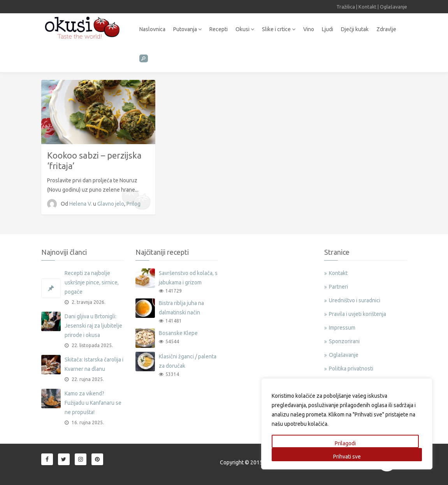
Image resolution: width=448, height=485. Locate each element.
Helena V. (81, 204)
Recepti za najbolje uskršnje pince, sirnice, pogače (92, 282)
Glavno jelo (111, 204)
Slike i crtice (279, 29)
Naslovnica (152, 29)
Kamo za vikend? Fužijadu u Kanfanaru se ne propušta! (93, 403)
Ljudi (328, 29)
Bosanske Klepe (178, 333)
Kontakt (367, 7)
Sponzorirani (344, 341)
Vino (309, 29)
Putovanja (187, 29)
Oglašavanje (394, 7)
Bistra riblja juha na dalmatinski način (181, 308)
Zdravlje (386, 29)
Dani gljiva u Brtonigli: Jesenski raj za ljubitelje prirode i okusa (93, 326)
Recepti (219, 29)
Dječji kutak (355, 29)
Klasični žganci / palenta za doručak (188, 361)
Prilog (134, 204)
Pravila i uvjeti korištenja (358, 314)
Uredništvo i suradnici (355, 300)
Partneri (338, 287)
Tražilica (346, 7)
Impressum (342, 328)
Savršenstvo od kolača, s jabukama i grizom (188, 278)
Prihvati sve (347, 457)
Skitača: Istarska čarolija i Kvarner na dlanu (94, 364)
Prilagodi (345, 443)
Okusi (245, 29)
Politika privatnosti (351, 369)
